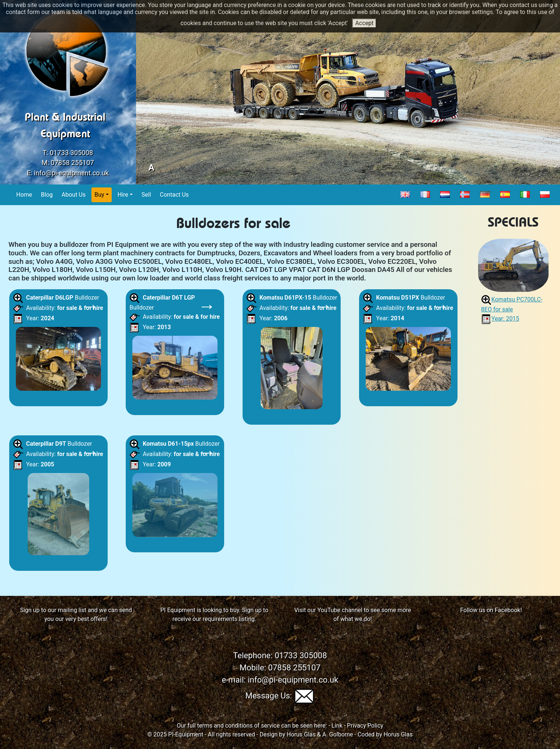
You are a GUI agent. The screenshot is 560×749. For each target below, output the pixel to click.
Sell (147, 194)
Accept (364, 23)
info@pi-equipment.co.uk (71, 173)
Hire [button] (123, 195)
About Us (74, 194)
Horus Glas (301, 734)
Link (337, 726)
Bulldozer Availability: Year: (58, 344)
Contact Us (175, 194)
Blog (47, 194)
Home (24, 194)
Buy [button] (99, 195)
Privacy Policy (365, 726)
